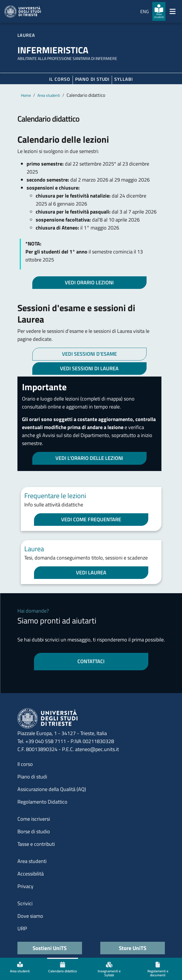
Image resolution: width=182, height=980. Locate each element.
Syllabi (123, 79)
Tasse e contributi (36, 844)
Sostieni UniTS (50, 948)
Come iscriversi (34, 819)
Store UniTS (133, 948)
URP (22, 928)
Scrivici (25, 903)
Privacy (25, 886)
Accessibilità (31, 874)
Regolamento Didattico (42, 802)
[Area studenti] (159, 11)
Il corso (60, 79)
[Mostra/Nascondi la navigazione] (173, 11)
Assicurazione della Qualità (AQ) (52, 789)
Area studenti (49, 95)
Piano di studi (32, 777)
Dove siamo (30, 916)
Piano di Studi (92, 79)
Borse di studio (34, 831)
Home (26, 95)
